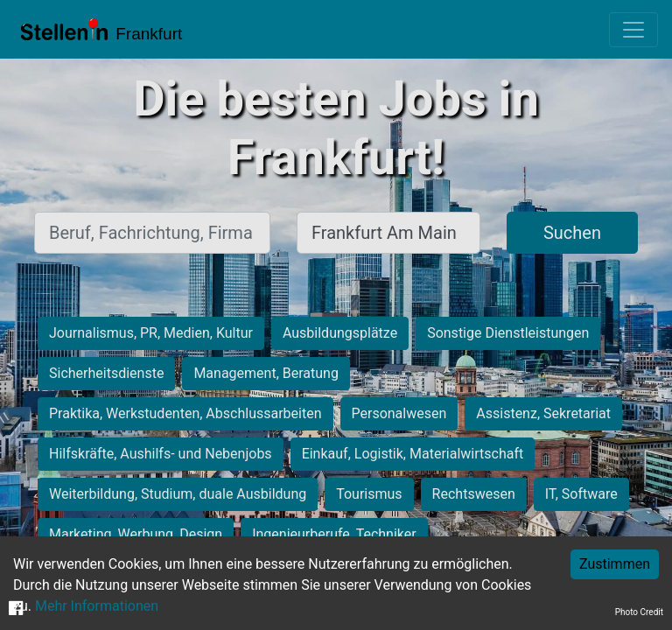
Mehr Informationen (97, 606)
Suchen (572, 233)
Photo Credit (639, 612)
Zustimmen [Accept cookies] (615, 564)
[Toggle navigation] (633, 30)
